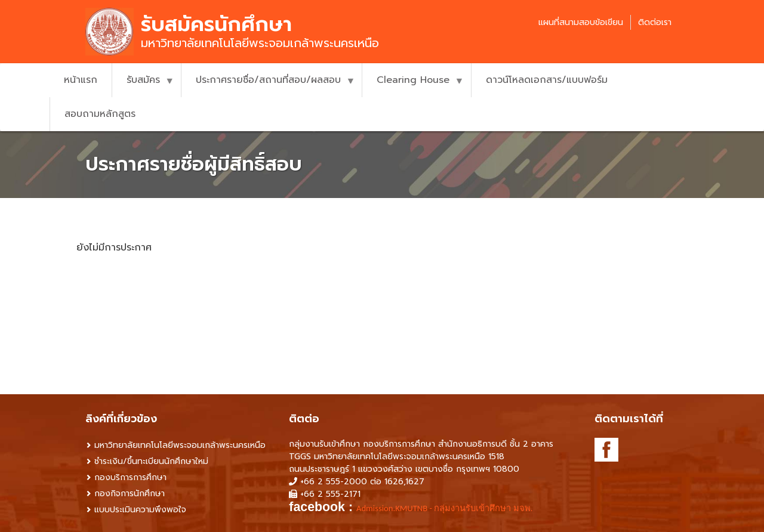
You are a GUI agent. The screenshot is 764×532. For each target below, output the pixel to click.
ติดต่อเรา (655, 22)
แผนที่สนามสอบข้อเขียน (581, 22)
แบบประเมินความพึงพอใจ (140, 510)
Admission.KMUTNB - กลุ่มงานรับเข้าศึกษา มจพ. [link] (444, 508)
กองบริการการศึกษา (130, 477)
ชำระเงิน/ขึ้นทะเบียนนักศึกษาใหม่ (151, 461)
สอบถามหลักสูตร (100, 114)
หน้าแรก (81, 80)
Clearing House (413, 85)
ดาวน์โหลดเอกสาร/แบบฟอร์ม (547, 80)
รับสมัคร (143, 85)
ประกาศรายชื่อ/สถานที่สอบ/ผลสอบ (268, 85)
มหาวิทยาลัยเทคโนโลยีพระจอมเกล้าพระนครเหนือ (180, 445)
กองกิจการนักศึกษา (130, 494)
